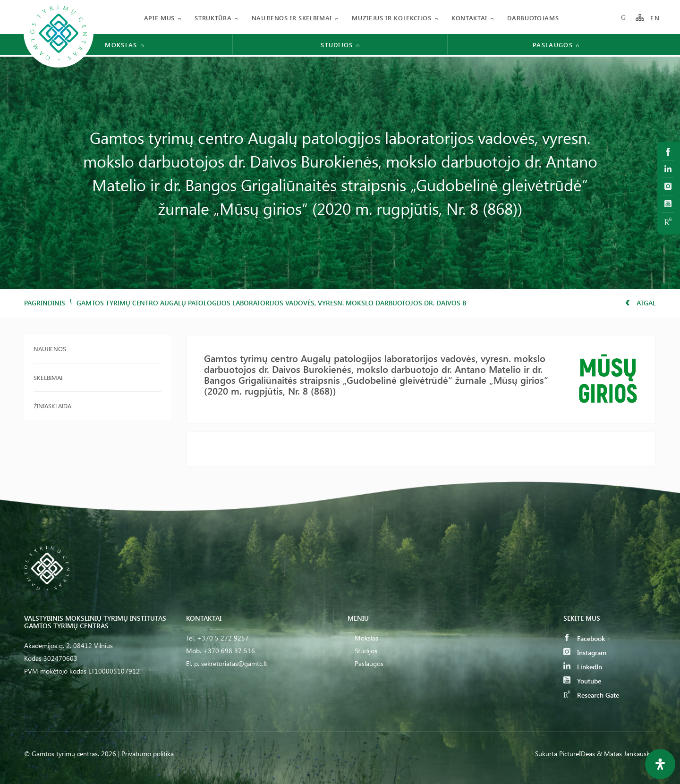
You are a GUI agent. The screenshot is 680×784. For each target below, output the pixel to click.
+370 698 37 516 (229, 651)
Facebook (584, 638)
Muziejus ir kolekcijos (391, 18)
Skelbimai (48, 377)
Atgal (641, 303)
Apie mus (159, 18)
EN (655, 18)
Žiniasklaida (52, 406)
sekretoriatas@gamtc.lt (234, 663)
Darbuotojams (533, 18)
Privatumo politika (148, 754)
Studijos (366, 651)
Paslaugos (369, 663)
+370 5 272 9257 (223, 638)
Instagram (585, 653)
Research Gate (591, 695)
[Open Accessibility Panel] (660, 764)
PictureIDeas (577, 754)
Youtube (582, 681)
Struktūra (213, 18)
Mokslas (366, 638)
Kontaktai (469, 18)
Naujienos (50, 349)
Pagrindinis (45, 303)
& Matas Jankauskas (626, 754)
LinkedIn (583, 667)
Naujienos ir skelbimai (292, 18)
